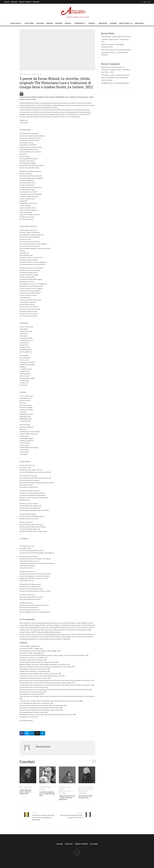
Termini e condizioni (25, 2)
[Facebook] (143, 2)
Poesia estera (29, 23)
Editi (92, 787)
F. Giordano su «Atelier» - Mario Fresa (112, 75)
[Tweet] (28, 733)
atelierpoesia (62, 787)
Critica (88, 787)
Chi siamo (6, 2)
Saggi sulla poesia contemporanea (83, 791)
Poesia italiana (15, 23)
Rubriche (68, 23)
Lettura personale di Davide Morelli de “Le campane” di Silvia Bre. (71, 815)
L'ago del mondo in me (65, 791)
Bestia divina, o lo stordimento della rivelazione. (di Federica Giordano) (115, 77)
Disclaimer (36, 2)
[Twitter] (145, 2)
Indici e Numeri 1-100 (126, 23)
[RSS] (150, 2)
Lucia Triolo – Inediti (107, 72)
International (80, 23)
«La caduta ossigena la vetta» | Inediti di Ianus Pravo (47, 793)
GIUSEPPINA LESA (107, 83)
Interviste (49, 23)
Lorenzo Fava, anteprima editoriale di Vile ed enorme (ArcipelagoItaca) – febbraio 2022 (44, 816)
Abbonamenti (139, 23)
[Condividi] (22, 733)
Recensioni (59, 23)
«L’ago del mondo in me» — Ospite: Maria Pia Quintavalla (67, 797)
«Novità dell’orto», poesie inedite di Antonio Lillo (26, 791)
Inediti (21, 74)
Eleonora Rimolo (43, 746)
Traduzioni (40, 23)
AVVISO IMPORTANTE (122, 83)
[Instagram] (147, 2)
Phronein (92, 23)
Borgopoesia (103, 23)
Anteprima (113, 23)
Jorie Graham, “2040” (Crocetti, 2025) (85, 796)
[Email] (40, 733)
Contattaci (14, 2)
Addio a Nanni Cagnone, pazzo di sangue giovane (116, 50)
